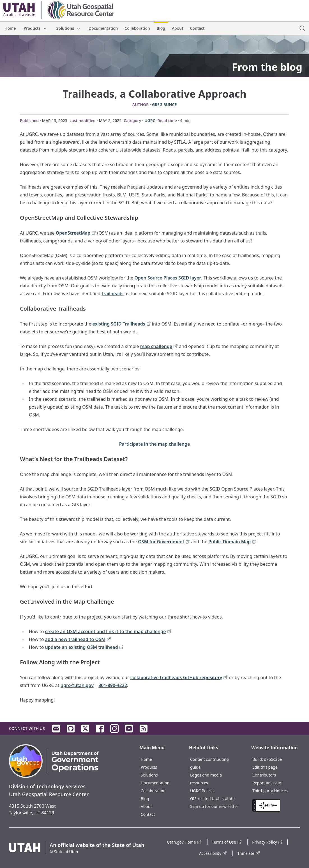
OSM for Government (164, 542)
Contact (197, 28)
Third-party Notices (270, 791)
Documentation (103, 28)
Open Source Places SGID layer (168, 278)
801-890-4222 (113, 685)
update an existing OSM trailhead (84, 648)
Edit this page (265, 767)
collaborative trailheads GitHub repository (179, 678)
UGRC (150, 121)
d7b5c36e (273, 759)
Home (10, 28)
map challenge (159, 347)
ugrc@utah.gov (77, 685)
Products (35, 28)
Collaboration (137, 28)
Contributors (264, 775)
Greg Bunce (164, 105)
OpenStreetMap (76, 233)
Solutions (69, 28)
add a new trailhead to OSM (78, 640)
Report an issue (267, 783)
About (178, 28)
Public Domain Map (232, 542)
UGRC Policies (203, 791)
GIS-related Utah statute (212, 799)
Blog (161, 28)
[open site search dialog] (302, 28)
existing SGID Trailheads (121, 324)
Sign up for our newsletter (214, 806)
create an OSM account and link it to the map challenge (108, 632)
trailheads (112, 294)
